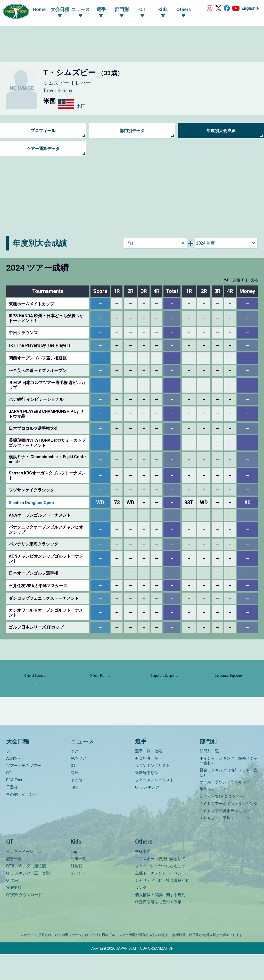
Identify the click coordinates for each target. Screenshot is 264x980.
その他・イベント (22, 820)
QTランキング (147, 813)
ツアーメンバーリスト (154, 806)
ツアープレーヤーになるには (160, 892)
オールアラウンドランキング (225, 808)
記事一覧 (14, 884)
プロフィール (43, 131)
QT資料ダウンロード (24, 921)
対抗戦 (76, 892)
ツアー (12, 777)
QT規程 (13, 906)
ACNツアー (16, 784)
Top (74, 877)
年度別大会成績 (221, 131)
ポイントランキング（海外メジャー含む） (229, 786)
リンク (141, 913)
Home (34, 9)
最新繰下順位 (147, 799)
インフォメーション (24, 877)
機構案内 (143, 877)
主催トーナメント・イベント (160, 899)
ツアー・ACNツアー (24, 791)
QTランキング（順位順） (28, 892)
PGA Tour (14, 806)
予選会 (12, 813)
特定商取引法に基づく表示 (158, 928)
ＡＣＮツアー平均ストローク (225, 844)
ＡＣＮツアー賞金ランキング (225, 837)
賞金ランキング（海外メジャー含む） (229, 798)
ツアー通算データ (43, 149)
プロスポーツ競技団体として (160, 884)
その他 (76, 806)
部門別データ (132, 131)
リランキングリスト (152, 791)
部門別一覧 (209, 777)
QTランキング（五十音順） (30, 899)
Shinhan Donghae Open (31, 503)
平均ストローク (213, 815)
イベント (78, 899)
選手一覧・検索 (149, 777)
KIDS (75, 813)
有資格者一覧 (147, 784)
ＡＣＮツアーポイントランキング (229, 829)
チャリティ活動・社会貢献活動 (162, 906)
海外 (75, 799)
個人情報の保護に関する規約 (160, 921)
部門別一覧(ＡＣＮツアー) (222, 822)
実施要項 (14, 913)
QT (9, 799)
